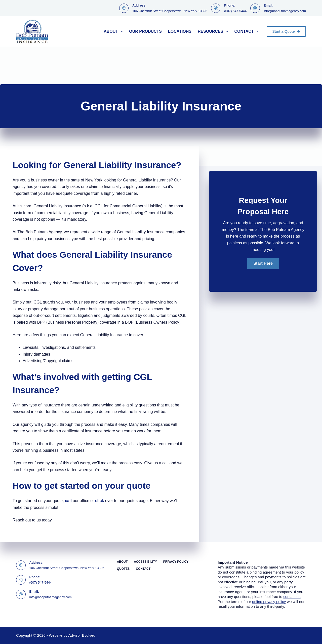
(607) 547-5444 (235, 11)
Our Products (145, 31)
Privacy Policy (176, 562)
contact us (292, 597)
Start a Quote (286, 31)
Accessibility (145, 562)
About (114, 31)
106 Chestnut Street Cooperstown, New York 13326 (170, 11)
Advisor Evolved (82, 635)
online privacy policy (269, 602)
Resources (214, 31)
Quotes (123, 569)
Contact (248, 31)
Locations (180, 31)
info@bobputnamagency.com (285, 11)
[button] (263, 263)
